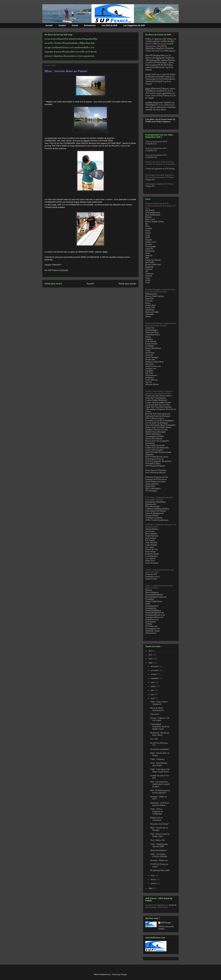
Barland (148, 217)
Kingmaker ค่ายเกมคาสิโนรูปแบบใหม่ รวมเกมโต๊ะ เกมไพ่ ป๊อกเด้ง (71, 52)
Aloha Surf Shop (152, 332)
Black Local (150, 219)
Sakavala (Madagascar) (155, 513)
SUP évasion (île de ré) (154, 459)
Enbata (148, 337)
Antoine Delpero (152, 529)
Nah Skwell (150, 251)
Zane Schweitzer (152, 563)
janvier (154, 883)
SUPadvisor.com (152, 619)
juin (152, 690)
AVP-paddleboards (153, 213)
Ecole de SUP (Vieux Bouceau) (158, 414)
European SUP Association (156, 479)
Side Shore (150, 364)
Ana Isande (150, 531)
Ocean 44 (149, 355)
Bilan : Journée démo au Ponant (66, 71)
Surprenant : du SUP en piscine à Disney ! (160, 804)
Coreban (149, 228)
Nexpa (148, 350)
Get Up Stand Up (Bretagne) (157, 423)
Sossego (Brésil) (152, 516)
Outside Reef (150, 305)
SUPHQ (149, 624)
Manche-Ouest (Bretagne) (156, 432)
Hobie (148, 237)
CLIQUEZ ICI (151, 144)
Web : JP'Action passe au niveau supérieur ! (160, 792)
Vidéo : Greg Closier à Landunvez (159, 703)
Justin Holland (151, 545)
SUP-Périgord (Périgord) (155, 466)
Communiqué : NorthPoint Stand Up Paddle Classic (160, 727)
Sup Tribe (149, 373)
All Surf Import (151, 330)
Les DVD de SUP (110, 25)
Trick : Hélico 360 (158, 840)
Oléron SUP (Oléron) (154, 439)
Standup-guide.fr (152, 606)
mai (152, 694)
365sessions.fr (151, 633)
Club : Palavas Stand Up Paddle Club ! (160, 835)
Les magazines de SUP (134, 25)
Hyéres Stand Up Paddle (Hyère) (158, 427)
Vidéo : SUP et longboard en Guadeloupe (156, 812)
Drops (148, 231)
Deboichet (149, 298)
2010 (151, 659)
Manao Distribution (153, 348)
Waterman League (153, 631)
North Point (150, 353)
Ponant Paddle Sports (154, 601)
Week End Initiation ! (159, 850)
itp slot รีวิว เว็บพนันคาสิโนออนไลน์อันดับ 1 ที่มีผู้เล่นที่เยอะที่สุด (70, 43)
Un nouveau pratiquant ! (160, 749)
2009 (151, 663)
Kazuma (149, 244)
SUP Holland (151, 622)
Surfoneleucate (151, 375)
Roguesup (149, 267)
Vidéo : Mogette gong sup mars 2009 (159, 845)
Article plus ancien (127, 284)
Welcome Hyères (152, 384)
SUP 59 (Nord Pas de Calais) (157, 457)
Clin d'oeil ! (155, 714)
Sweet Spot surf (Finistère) (156, 470)
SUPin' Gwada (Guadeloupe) (157, 520)
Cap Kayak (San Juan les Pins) (157, 405)
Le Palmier (150, 346)
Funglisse (149, 339)
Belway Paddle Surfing (154, 222)
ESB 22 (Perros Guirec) (155, 418)
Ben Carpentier (151, 534)
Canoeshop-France (153, 335)
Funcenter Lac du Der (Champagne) (160, 421)
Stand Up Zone (151, 579)
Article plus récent (53, 284)
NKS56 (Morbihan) (153, 434)
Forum (75, 25)
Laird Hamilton (151, 556)
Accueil (49, 25)
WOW (148, 280)
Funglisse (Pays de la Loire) (156, 430)
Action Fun (150, 328)
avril (153, 698)
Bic (147, 224)
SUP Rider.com (151, 626)
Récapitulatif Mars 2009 (160, 870)
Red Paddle (150, 262)
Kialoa (148, 303)
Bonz (147, 226)
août (153, 682)
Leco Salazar (150, 558)
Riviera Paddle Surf (153, 265)
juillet (153, 686)
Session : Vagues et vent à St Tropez (160, 719)
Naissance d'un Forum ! (160, 824)
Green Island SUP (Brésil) (156, 511)
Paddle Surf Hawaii (153, 260)
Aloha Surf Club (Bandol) (156, 398)
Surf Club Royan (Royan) (155, 473)
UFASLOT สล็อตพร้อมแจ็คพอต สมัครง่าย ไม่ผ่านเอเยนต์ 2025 (69, 56)
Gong (147, 235)
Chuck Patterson (152, 536)
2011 (151, 655)
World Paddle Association (156, 482)
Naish (148, 253)
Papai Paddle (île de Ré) (155, 445)
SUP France (166, 923)
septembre (155, 678)
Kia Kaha (149, 301)
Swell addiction (152, 380)
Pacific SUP (150, 308)
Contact (62, 25)
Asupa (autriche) (152, 484)
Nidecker (149, 256)
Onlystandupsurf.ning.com (156, 597)
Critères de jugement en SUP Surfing (160, 169)
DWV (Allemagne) (153, 488)
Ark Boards (150, 210)
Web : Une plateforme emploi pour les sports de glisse (160, 784)
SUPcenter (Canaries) (154, 518)
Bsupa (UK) (150, 486)
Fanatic (148, 233)
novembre (155, 670)
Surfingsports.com (153, 629)
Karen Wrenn (151, 552)
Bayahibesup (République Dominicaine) (156, 503)
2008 (151, 889)
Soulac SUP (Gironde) (154, 450)
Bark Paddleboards (153, 215)
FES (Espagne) (151, 491)
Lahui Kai (149, 249)
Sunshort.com (151, 369)
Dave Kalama (151, 538)
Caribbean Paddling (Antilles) (157, 509)
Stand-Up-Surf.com (153, 366)
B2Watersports (151, 294)
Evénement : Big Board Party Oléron (160, 734)
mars (153, 876)
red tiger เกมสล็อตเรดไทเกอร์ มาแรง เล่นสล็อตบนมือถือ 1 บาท (69, 48)
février (154, 879)
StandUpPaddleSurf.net (155, 613)
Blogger (124, 974)
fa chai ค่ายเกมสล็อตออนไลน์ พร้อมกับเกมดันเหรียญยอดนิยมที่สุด (71, 39)
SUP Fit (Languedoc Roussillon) (158, 461)
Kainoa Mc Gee (152, 549)
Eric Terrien (150, 540)
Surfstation (150, 378)
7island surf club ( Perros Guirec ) (159, 396)
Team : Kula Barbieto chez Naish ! (159, 764)
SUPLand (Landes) (153, 464)
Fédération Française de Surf (157, 477)
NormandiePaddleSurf (154, 595)
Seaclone (149, 269)
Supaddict (149, 371)
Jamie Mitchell (151, 543)
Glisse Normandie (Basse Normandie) (160, 425)
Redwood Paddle (152, 312)
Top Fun (149, 382)
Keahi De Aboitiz (152, 554)
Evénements (90, 25)
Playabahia (150, 599)
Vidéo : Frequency (158, 759)
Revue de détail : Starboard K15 (157, 709)
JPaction (149, 590)
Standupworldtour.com (154, 617)
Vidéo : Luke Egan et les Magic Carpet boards (160, 770)
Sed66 (148, 604)
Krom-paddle (151, 246)
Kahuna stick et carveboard (156, 819)
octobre (154, 674)
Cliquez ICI (150, 180)
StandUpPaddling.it (153, 610)
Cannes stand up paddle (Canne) (158, 402)
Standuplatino (151, 608)
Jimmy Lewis (151, 242)
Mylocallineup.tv (152, 592)
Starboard (149, 274)
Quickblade (150, 310)
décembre (155, 666)
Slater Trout (150, 561)
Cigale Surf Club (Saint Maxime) (158, 407)
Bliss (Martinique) (153, 506)
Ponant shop (150, 360)
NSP (147, 258)
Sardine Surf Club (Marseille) (157, 448)
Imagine (149, 240)
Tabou (148, 278)
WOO (148, 283)
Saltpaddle (149, 314)
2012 (151, 651)
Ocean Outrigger (152, 357)
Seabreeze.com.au (152, 577)
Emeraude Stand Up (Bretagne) (158, 416)
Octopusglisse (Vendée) (155, 436)
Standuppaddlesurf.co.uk (155, 615)
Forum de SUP (151, 574)
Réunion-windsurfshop (154, 362)
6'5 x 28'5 (154, 739)
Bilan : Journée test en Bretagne (159, 829)
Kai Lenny (149, 547)
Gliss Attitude (151, 341)
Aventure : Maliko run (159, 860)
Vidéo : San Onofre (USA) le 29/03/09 (159, 855)
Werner (148, 317)
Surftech (149, 276)
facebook (173, 905)
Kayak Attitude (151, 344)
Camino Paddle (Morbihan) (156, 400)
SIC (147, 271)
